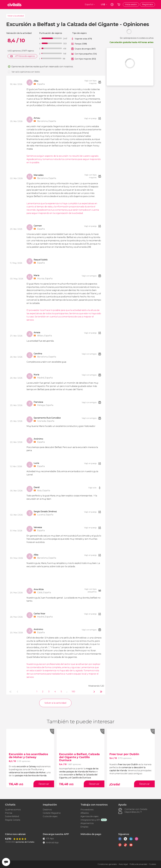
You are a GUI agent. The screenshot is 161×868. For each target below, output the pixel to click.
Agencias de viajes (89, 816)
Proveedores (87, 810)
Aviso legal (123, 864)
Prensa (9, 813)
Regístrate (147, 4)
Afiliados (85, 813)
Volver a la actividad (16, 16)
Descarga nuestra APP (56, 834)
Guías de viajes (50, 816)
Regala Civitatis (13, 820)
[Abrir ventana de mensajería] (6, 862)
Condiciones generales (107, 864)
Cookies (153, 864)
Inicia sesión (131, 4)
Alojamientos (87, 823)
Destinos (47, 810)
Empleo (84, 827)
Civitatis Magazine (52, 813)
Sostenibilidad (12, 816)
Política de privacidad (138, 864)
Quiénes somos (13, 810)
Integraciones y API (90, 820)
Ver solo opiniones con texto (26, 72)
